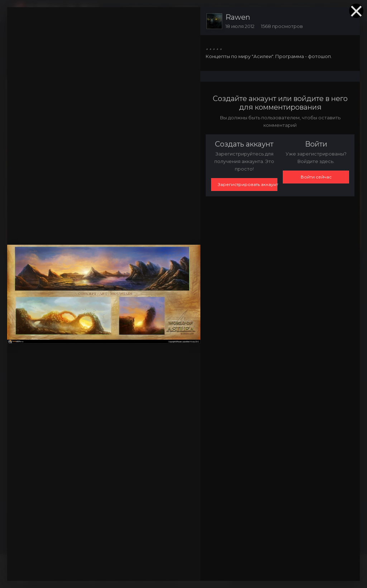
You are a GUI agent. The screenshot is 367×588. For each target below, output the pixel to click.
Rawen (238, 17)
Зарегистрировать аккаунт (248, 184)
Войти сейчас (316, 177)
